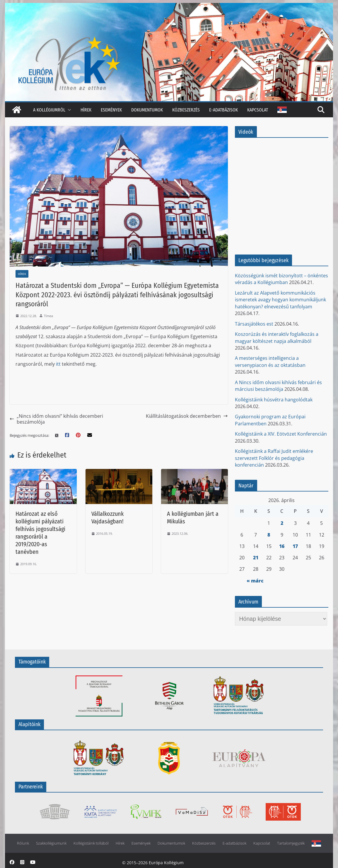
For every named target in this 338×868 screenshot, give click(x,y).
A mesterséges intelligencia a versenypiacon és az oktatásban (270, 361)
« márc (255, 581)
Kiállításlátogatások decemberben (187, 416)
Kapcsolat (258, 110)
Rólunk (23, 843)
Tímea (48, 316)
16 (282, 546)
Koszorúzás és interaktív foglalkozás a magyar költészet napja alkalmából (277, 337)
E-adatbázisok (223, 110)
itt (58, 364)
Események (111, 110)
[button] (68, 110)
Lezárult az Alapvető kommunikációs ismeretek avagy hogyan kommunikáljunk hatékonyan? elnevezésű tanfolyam (280, 300)
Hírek (86, 110)
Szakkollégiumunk (51, 843)
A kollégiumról (49, 110)
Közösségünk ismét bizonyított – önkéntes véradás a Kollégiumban (281, 279)
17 (295, 546)
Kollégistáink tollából (91, 843)
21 (256, 558)
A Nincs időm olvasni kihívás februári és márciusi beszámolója (278, 386)
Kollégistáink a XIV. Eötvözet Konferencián (281, 434)
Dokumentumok (147, 110)
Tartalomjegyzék (291, 843)
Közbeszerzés (186, 110)
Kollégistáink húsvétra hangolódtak (274, 400)
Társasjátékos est (254, 324)
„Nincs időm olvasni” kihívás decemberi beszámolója (56, 419)
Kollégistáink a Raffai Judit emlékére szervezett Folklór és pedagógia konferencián (274, 458)
